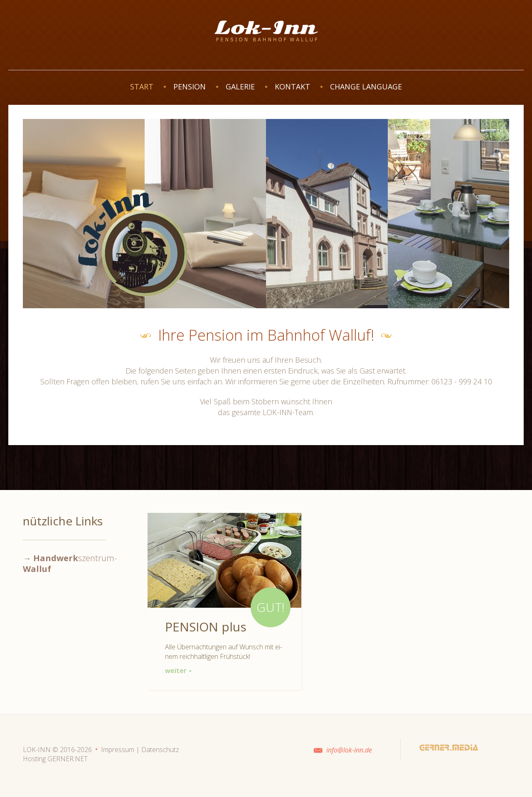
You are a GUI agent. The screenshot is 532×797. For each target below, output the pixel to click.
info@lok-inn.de (349, 750)
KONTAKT (292, 87)
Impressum (118, 750)
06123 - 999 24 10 (462, 381)
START (142, 87)
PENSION (190, 87)
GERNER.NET (68, 759)
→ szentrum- (70, 563)
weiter (178, 671)
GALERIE (240, 87)
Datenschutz (160, 750)
